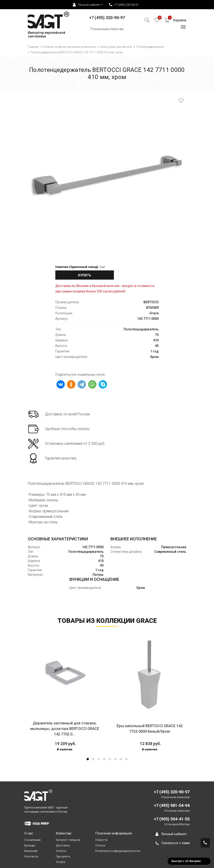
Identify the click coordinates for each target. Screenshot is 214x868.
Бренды (30, 845)
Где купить (63, 856)
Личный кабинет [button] (87, 5)
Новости (101, 840)
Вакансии (31, 851)
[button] (88, 759)
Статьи (100, 845)
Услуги (61, 862)
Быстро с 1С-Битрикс (186, 861)
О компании (32, 840)
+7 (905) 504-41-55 (172, 819)
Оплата (61, 851)
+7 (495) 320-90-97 (124, 5)
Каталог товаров (68, 840)
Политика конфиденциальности (118, 851)
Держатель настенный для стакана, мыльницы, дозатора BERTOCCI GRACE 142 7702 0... (65, 729)
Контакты (31, 856)
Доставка (63, 845)
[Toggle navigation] (183, 28)
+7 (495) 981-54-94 (172, 805)
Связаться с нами (173, 843)
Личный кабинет (171, 834)
